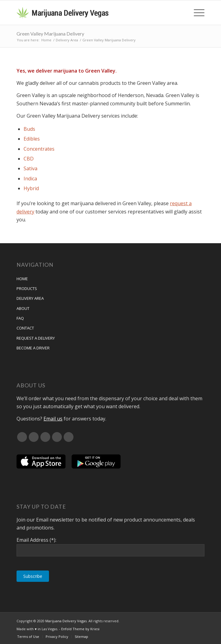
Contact (25, 328)
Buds (29, 129)
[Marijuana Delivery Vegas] (92, 13)
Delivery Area (30, 298)
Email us (53, 419)
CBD (29, 159)
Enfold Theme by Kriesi (80, 629)
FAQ (20, 318)
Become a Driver (33, 348)
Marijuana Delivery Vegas (66, 621)
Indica (30, 179)
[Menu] (196, 13)
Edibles (32, 139)
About (23, 308)
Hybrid (31, 188)
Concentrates (39, 149)
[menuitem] (196, 13)
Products (27, 288)
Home (22, 279)
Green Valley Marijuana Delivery (50, 34)
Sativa (30, 168)
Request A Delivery (36, 338)
